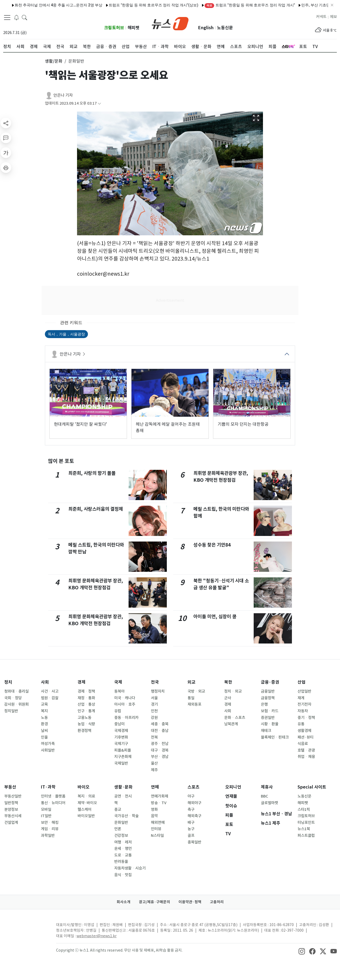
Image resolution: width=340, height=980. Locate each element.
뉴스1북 (304, 829)
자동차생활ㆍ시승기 (130, 868)
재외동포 (194, 704)
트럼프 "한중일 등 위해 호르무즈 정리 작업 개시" (189, 5)
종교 (118, 809)
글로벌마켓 (269, 803)
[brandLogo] (170, 23)
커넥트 (321, 17)
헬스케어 (84, 809)
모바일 (46, 809)
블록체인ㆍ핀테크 (275, 737)
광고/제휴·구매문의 (154, 902)
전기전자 (304, 704)
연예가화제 (160, 796)
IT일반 (46, 816)
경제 (82, 682)
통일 (191, 698)
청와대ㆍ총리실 (16, 691)
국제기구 (121, 744)
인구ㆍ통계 (86, 711)
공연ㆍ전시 (123, 796)
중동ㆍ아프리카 (126, 718)
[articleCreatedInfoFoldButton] (99, 103)
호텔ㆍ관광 (306, 750)
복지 (44, 711)
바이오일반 (86, 816)
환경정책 (84, 731)
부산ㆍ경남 (160, 757)
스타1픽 (304, 809)
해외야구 (194, 803)
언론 (118, 829)
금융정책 (268, 698)
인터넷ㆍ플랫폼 (53, 796)
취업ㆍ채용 (306, 757)
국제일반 (121, 763)
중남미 (119, 724)
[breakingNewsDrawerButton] (16, 17)
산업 (301, 682)
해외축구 (194, 816)
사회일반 (48, 750)
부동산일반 (13, 796)
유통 (301, 724)
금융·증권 (270, 682)
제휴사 (267, 787)
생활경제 (304, 731)
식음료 (303, 744)
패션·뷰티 (305, 737)
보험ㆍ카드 (270, 711)
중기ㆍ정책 (306, 718)
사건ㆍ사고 (50, 691)
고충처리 (217, 902)
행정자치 (158, 691)
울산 (154, 763)
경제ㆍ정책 (86, 691)
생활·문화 (123, 787)
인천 (154, 711)
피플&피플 (123, 750)
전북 (154, 737)
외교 (192, 682)
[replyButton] (6, 138)
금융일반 (268, 691)
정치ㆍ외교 (233, 691)
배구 (191, 823)
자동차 (303, 711)
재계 (301, 698)
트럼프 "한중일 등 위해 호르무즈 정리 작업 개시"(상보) (93, 5)
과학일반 (48, 836)
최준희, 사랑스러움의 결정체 (96, 509)
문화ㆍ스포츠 (235, 718)
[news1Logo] (25, 929)
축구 (191, 809)
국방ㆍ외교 (196, 691)
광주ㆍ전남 (160, 744)
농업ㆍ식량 (86, 724)
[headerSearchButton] (24, 17)
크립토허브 (114, 28)
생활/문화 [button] (54, 61)
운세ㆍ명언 (123, 849)
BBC (264, 796)
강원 (154, 718)
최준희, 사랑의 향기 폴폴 (92, 473)
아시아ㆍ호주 (125, 704)
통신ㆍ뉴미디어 (53, 803)
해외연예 (158, 823)
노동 (44, 718)
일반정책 (11, 803)
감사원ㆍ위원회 (16, 704)
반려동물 (121, 862)
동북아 (119, 691)
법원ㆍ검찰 (50, 698)
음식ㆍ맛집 (123, 875)
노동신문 (225, 28)
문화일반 (121, 823)
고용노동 (84, 718)
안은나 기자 (63, 95)
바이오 (84, 787)
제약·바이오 (87, 803)
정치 (8, 682)
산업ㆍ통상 (86, 704)
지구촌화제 (123, 757)
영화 (154, 809)
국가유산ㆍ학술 (126, 816)
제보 (333, 17)
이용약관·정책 (190, 902)
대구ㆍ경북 (160, 750)
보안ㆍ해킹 (50, 823)
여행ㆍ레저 (123, 842)
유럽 (118, 711)
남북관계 (231, 724)
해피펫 (133, 28)
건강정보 (121, 836)
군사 (228, 698)
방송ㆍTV (159, 803)
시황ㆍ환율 (270, 724)
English (206, 28)
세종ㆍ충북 (160, 724)
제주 (154, 770)
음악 (154, 816)
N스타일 (157, 836)
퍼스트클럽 (306, 836)
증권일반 (268, 718)
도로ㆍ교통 (123, 855)
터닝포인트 (306, 823)
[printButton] (6, 168)
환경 (44, 724)
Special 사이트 (312, 787)
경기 (154, 704)
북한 (228, 682)
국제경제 (121, 731)
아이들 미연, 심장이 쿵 (215, 617)
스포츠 (194, 787)
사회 (45, 682)
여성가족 (48, 744)
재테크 (266, 731)
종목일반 (194, 842)
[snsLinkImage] (302, 951)
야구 (191, 796)
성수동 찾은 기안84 (212, 545)
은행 (264, 704)
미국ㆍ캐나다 (125, 698)
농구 (191, 829)
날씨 (44, 731)
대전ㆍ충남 (160, 731)
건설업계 (11, 823)
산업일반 (304, 691)
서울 (154, 698)
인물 (44, 737)
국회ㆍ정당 (13, 698)
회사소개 (124, 902)
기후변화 (121, 737)
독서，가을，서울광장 (66, 334)
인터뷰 (156, 829)
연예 (155, 787)
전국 (155, 682)
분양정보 (11, 809)
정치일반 (11, 711)
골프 (191, 836)
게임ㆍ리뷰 (50, 829)
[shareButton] (6, 123)
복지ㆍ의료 (86, 796)
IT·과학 (48, 787)
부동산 (10, 787)
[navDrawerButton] (7, 17)
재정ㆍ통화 (86, 698)
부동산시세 (13, 816)
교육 (44, 704)
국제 (118, 682)
